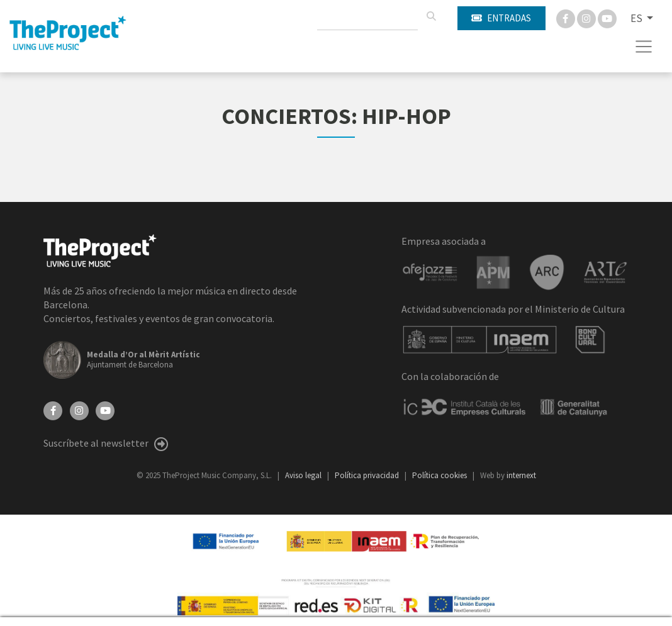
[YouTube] (105, 410)
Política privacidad (368, 475)
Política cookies (440, 475)
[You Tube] (607, 18)
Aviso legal (304, 475)
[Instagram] (587, 18)
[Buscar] (431, 16)
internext (521, 475)
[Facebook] (567, 18)
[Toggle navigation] (644, 47)
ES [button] (637, 18)
